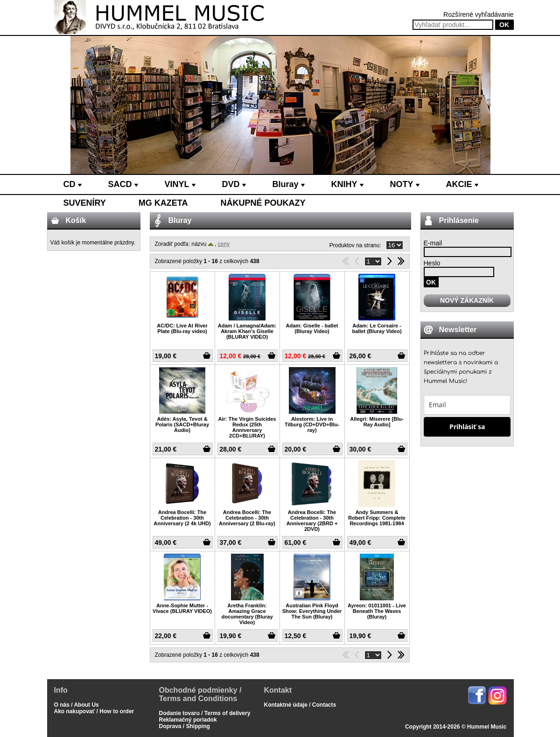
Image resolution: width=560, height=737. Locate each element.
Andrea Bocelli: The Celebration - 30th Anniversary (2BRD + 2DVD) (312, 521)
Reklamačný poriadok (188, 720)
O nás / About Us (77, 705)
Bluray (289, 184)
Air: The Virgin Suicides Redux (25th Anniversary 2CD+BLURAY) (247, 427)
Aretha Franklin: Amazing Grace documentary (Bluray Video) (247, 614)
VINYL (180, 184)
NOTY (405, 184)
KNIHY (347, 184)
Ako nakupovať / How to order (94, 711)
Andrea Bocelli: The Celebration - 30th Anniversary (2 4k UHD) (182, 518)
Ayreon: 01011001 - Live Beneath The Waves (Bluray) (377, 611)
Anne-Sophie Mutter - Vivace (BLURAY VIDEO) (182, 608)
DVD (234, 184)
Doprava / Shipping (185, 726)
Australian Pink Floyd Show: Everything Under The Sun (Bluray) (312, 611)
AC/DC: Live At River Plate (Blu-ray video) (182, 328)
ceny (224, 244)
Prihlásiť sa (467, 427)
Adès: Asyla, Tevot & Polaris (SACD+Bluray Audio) (182, 424)
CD (73, 184)
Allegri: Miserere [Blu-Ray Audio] (377, 422)
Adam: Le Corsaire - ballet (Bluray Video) (377, 328)
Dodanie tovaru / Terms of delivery (205, 713)
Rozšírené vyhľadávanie (478, 14)
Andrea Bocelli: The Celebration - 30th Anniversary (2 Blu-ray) (247, 518)
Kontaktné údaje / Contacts (300, 705)
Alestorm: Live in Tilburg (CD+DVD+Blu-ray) (312, 424)
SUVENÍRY (85, 203)
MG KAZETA (163, 203)
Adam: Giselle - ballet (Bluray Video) (312, 328)
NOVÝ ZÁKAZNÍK (467, 300)
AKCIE (462, 184)
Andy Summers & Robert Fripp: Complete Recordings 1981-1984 (377, 518)
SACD (123, 184)
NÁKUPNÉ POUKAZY (263, 203)
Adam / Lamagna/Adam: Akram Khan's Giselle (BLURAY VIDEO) (247, 331)
